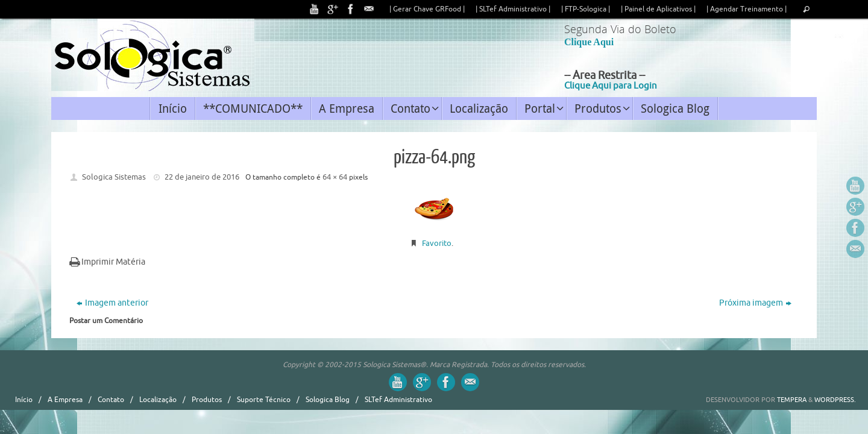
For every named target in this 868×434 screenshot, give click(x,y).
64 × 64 (335, 177)
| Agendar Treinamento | (747, 9)
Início (24, 400)
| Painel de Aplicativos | (658, 9)
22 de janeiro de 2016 (202, 177)
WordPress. (835, 400)
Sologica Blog (328, 400)
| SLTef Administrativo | (513, 9)
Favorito (437, 243)
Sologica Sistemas (114, 177)
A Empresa (65, 400)
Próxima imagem (755, 303)
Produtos (207, 400)
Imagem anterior (112, 303)
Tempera (792, 400)
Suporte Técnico (264, 400)
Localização (158, 400)
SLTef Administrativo (398, 400)
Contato (111, 400)
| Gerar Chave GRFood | (427, 9)
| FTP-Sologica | (586, 9)
